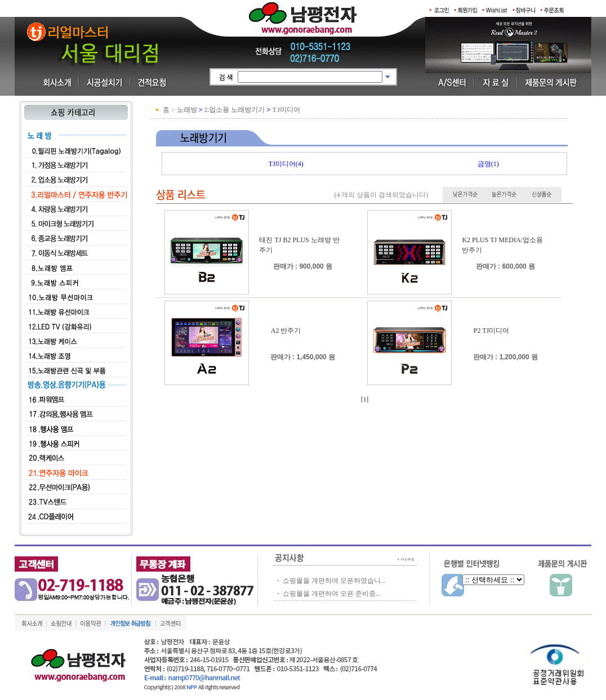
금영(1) (488, 164)
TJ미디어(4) (286, 164)
